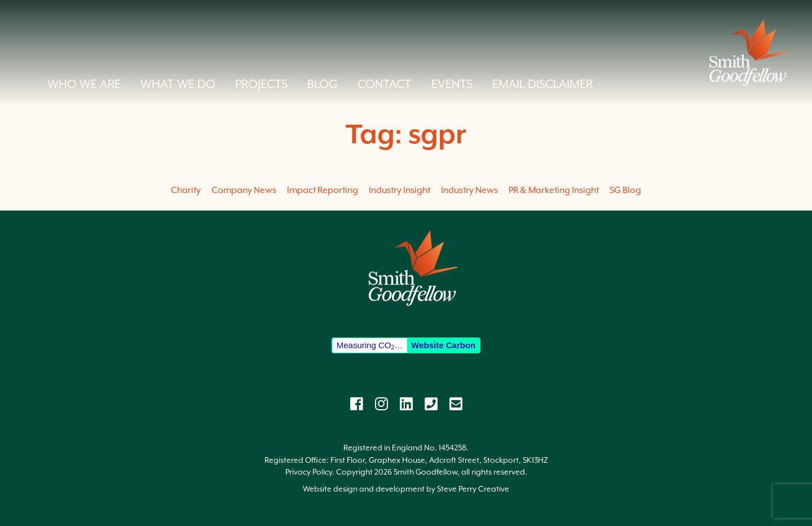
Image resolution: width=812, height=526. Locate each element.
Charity (186, 190)
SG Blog (625, 190)
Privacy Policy (309, 472)
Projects (261, 84)
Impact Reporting (323, 190)
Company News (244, 190)
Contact (385, 84)
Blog (323, 84)
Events (452, 84)
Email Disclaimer (542, 84)
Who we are (84, 84)
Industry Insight (400, 190)
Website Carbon (443, 345)
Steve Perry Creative (473, 489)
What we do (178, 84)
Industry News (469, 190)
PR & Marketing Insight (554, 190)
